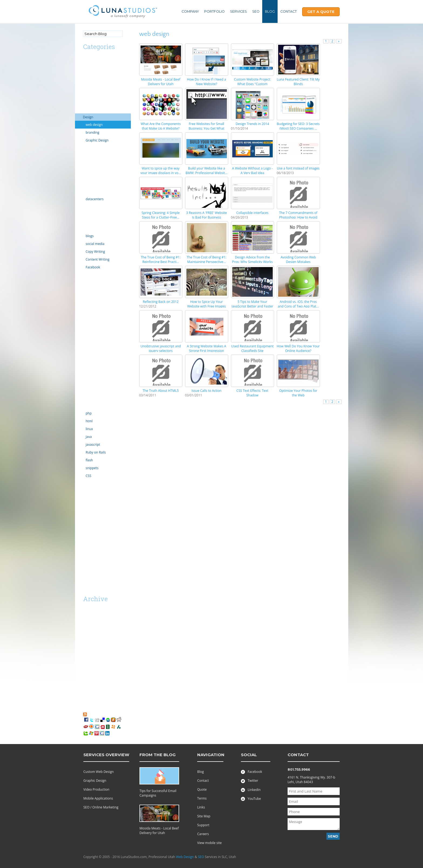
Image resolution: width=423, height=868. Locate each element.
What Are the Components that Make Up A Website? (161, 126)
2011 (87, 662)
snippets (92, 468)
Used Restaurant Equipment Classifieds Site (252, 348)
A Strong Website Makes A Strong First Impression (207, 348)
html (89, 421)
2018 (87, 618)
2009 (87, 677)
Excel (87, 170)
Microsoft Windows (98, 289)
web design (94, 125)
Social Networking (97, 398)
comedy (89, 103)
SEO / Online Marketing (101, 807)
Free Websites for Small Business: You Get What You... (206, 128)
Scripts (88, 369)
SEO (256, 11)
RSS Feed (95, 714)
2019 (87, 611)
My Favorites (95, 709)
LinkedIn (251, 790)
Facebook (93, 267)
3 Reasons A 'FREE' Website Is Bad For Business (207, 215)
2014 (87, 640)
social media (95, 244)
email (87, 162)
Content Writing (98, 259)
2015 (87, 633)
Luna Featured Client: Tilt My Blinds (298, 82)
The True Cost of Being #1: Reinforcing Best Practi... (161, 260)
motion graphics (95, 311)
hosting (89, 191)
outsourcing (92, 340)
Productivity (92, 362)
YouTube (251, 799)
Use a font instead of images (298, 168)
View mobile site (209, 843)
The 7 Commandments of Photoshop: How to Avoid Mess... (298, 217)
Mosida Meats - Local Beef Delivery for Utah (161, 82)
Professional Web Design (102, 520)
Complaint (91, 110)
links (86, 282)
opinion (89, 326)
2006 (87, 698)
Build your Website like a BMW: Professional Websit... (207, 171)
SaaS (87, 546)
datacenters (95, 199)
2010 (87, 669)
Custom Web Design (99, 772)
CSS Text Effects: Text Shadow (252, 393)
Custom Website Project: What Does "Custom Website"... (252, 84)
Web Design (185, 857)
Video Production (96, 789)
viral (86, 498)
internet (89, 207)
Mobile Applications (98, 798)
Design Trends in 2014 (253, 124)
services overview (106, 755)
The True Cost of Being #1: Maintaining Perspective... (207, 260)
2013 (87, 647)
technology (91, 406)
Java (89, 437)
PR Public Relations (97, 355)
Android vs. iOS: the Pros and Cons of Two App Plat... (298, 304)
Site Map (204, 816)
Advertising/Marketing (100, 59)
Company (190, 11)
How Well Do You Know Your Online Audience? (298, 348)
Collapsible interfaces (252, 213)
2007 (87, 691)
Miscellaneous (94, 297)
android (89, 66)
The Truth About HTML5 (161, 391)
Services (238, 11)
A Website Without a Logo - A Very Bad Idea (252, 171)
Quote (202, 789)
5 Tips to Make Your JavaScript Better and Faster (252, 304)
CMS (86, 95)
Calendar (90, 81)
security (89, 377)
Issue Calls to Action (207, 391)
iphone (88, 221)
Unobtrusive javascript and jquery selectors (161, 348)
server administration (99, 391)
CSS (89, 476)
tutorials (89, 483)
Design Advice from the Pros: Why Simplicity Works (252, 260)
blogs (90, 236)
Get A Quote (321, 12)
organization (93, 333)
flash (89, 460)
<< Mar (89, 589)
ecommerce (92, 155)
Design (88, 117)
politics (88, 347)
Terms (202, 798)
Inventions (91, 214)
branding (93, 132)
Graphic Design (97, 140)
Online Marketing (96, 228)
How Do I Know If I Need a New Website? (207, 82)
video (87, 491)
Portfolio (214, 11)
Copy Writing (95, 252)
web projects (93, 512)
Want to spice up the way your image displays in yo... (161, 171)
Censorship (92, 88)
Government (93, 184)
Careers (203, 834)
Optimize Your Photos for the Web (298, 393)
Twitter (250, 781)
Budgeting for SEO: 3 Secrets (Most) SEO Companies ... (298, 126)
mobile (88, 304)
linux (89, 429)
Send (333, 836)
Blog (270, 11)
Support (203, 825)
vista (87, 505)
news (87, 318)
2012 (87, 655)
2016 (87, 626)
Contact (289, 11)
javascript (93, 445)
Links (201, 807)
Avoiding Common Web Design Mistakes (298, 260)
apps (87, 73)
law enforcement (96, 275)
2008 (87, 684)
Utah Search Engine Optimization (98, 529)
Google (88, 177)
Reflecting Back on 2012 (161, 302)
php (89, 413)
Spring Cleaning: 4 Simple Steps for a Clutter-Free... (161, 215)
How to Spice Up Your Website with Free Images (207, 304)
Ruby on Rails (96, 452)
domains (90, 148)
